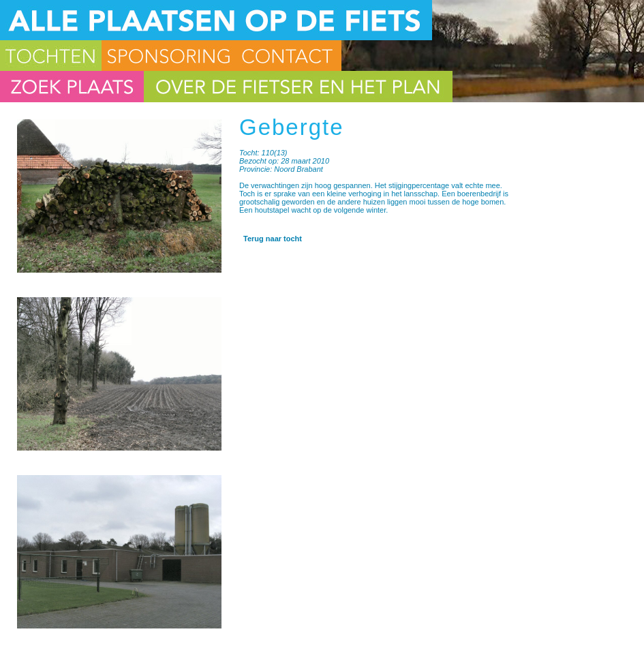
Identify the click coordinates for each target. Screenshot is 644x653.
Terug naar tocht (273, 239)
